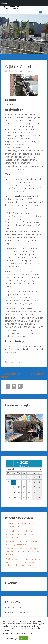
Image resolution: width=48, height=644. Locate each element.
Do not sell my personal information (19, 633)
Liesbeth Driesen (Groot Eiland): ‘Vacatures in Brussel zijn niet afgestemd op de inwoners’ (23, 534)
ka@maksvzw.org (30, 71)
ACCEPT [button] (24, 638)
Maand (11, 469)
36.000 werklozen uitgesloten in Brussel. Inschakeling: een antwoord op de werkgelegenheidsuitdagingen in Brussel (23, 562)
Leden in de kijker (15, 362)
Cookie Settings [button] (10, 638)
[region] (24, 428)
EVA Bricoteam (39, 374)
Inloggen (4, 3)
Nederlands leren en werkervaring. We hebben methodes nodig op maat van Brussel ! (22, 552)
